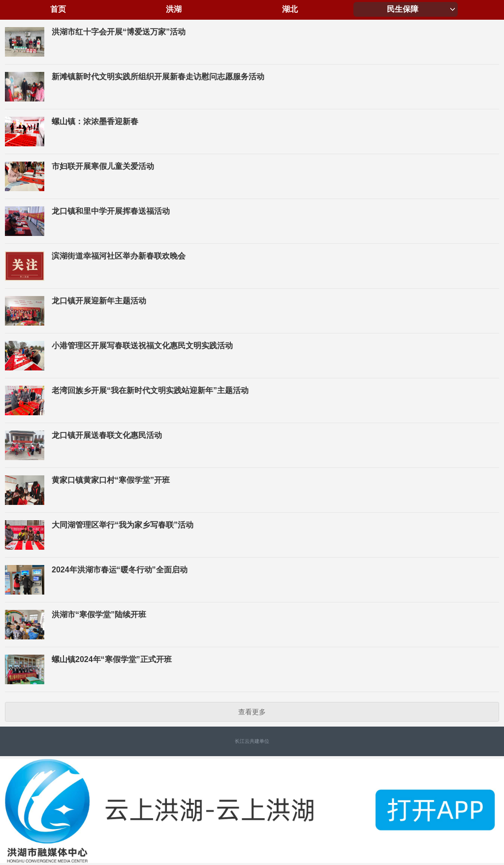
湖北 (290, 9)
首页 (58, 9)
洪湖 (174, 9)
